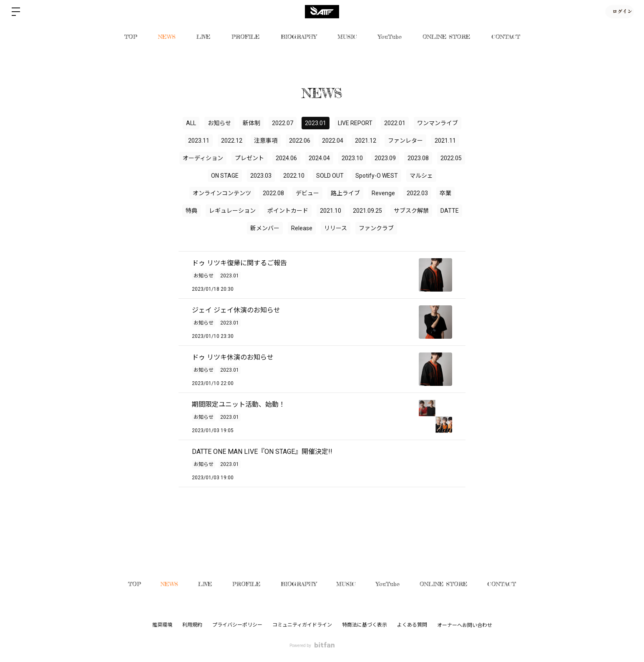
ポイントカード (288, 211)
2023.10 (352, 158)
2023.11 (199, 141)
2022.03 (417, 193)
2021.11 (445, 141)
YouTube (390, 36)
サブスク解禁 (411, 211)
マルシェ (421, 176)
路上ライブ (345, 193)
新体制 (252, 123)
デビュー (307, 193)
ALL (191, 123)
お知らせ (219, 123)
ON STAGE (225, 176)
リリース (336, 228)
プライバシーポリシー (237, 625)
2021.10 (331, 211)
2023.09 (385, 158)
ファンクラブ (376, 228)
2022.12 (232, 141)
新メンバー (265, 228)
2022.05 (451, 158)
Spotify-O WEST (377, 176)
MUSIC (347, 36)
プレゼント (249, 158)
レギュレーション (232, 211)
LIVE (204, 36)
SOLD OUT (330, 176)
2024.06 (286, 158)
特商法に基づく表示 (365, 625)
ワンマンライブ (438, 123)
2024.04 (319, 158)
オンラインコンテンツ (222, 193)
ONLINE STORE (447, 36)
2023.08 (418, 158)
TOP (131, 36)
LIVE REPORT (355, 123)
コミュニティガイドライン (302, 625)
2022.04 (333, 141)
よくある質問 (412, 625)
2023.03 (261, 176)
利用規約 (192, 625)
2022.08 (273, 193)
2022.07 (283, 123)
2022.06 (300, 141)
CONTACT (506, 36)
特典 (191, 211)
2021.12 (366, 141)
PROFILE (246, 36)
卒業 (445, 193)
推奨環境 (162, 625)
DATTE (450, 211)
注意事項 (266, 141)
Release (302, 228)
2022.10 (294, 176)
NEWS (167, 36)
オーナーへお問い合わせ (465, 625)
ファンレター (405, 141)
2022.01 (395, 123)
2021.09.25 (367, 211)
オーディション (203, 158)
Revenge (383, 193)
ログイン (619, 11)
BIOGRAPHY (299, 36)
